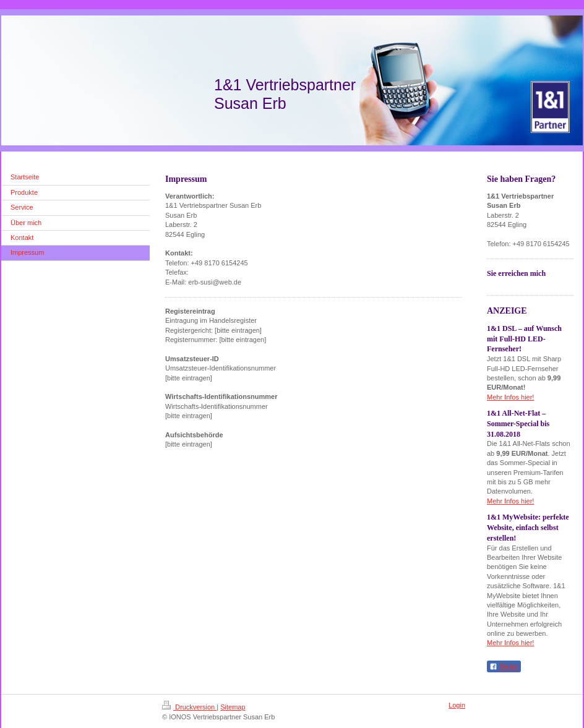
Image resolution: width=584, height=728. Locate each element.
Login (457, 705)
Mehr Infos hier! (510, 397)
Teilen (504, 667)
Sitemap (233, 707)
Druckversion (189, 707)
